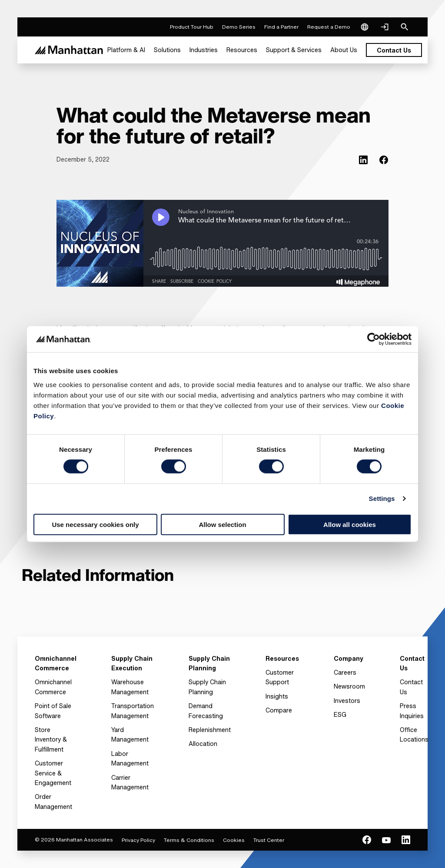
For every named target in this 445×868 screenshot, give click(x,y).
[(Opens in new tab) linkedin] (363, 160)
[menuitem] (126, 50)
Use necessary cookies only (95, 524)
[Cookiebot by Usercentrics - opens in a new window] (374, 339)
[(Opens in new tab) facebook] (384, 160)
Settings (382, 499)
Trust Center (269, 840)
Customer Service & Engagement (53, 773)
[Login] (385, 27)
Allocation (203, 744)
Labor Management (130, 758)
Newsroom (349, 686)
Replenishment (210, 730)
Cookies (234, 840)
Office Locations (414, 734)
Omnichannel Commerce (53, 687)
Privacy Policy (138, 840)
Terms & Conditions (189, 840)
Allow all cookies (350, 524)
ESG (340, 714)
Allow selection (222, 524)
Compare (279, 710)
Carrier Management (130, 782)
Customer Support (280, 677)
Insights (277, 696)
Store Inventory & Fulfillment (51, 739)
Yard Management (130, 734)
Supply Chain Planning (207, 687)
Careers (345, 672)
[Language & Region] (365, 27)
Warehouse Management (130, 687)
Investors (347, 701)
